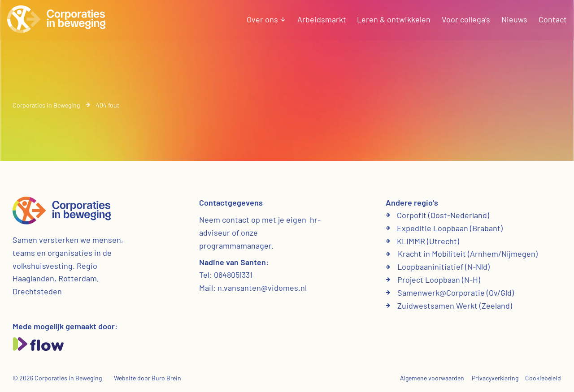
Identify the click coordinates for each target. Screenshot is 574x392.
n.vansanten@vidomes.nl (262, 288)
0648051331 (233, 275)
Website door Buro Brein (148, 378)
